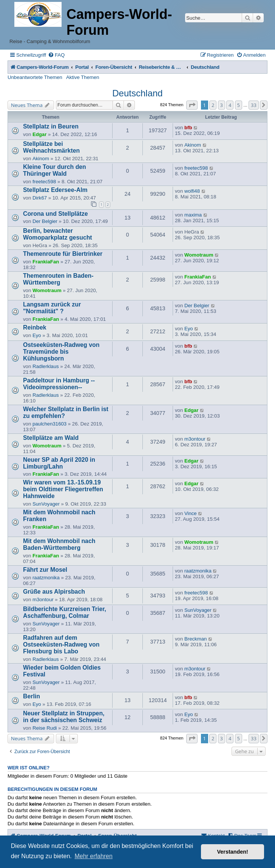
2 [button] (213, 105)
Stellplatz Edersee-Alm (55, 190)
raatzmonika (46, 578)
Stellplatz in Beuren (51, 126)
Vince (191, 513)
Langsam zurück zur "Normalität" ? (52, 308)
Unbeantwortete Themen (35, 77)
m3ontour (195, 439)
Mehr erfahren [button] (93, 856)
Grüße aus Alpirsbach (54, 592)
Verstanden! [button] (233, 852)
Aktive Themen (83, 77)
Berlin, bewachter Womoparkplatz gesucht (58, 234)
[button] (192, 105)
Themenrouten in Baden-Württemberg (58, 279)
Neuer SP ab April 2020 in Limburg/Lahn (59, 463)
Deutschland (137, 93)
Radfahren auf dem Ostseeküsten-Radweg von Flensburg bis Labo (61, 644)
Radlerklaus (46, 366)
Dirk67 (40, 198)
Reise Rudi (45, 728)
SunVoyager (46, 504)
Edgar (39, 134)
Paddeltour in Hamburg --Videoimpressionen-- (59, 384)
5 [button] (239, 105)
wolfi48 (192, 191)
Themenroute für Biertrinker (63, 254)
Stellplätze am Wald (51, 438)
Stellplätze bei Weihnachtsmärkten (51, 147)
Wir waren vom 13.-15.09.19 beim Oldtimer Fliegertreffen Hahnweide (63, 489)
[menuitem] (56, 55)
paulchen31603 (49, 424)
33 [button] (254, 105)
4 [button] (230, 105)
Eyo (37, 335)
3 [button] (222, 105)
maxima (193, 215)
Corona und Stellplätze (55, 214)
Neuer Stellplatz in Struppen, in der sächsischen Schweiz (64, 717)
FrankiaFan (46, 262)
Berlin (32, 696)
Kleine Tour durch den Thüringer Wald (55, 170)
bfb (188, 128)
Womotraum (199, 255)
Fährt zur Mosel (45, 570)
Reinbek (35, 327)
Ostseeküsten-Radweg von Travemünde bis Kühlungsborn (61, 352)
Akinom (41, 159)
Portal (82, 67)
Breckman (195, 639)
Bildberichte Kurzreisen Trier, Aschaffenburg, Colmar (65, 612)
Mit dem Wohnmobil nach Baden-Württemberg (59, 544)
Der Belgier (45, 221)
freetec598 (44, 182)
